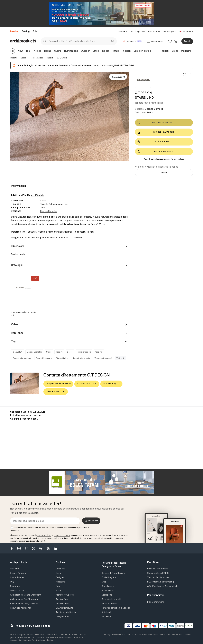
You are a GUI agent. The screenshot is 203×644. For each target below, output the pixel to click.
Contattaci (15, 586)
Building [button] (26, 31)
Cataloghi (17, 265)
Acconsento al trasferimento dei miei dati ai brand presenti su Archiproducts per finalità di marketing (50, 529)
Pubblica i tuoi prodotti (158, 569)
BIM (35, 31)
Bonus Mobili (108, 590)
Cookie (130, 634)
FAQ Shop (106, 617)
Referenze (17, 333)
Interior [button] (14, 31)
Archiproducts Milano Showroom (26, 595)
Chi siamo (15, 569)
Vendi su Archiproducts (158, 577)
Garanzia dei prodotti (111, 599)
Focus (59, 590)
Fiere (58, 586)
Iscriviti (91, 521)
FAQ (12, 582)
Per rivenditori (154, 31)
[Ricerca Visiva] (113, 41)
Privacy (107, 634)
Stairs (150, 113)
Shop (104, 582)
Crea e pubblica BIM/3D (158, 573)
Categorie (61, 569)
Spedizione (107, 595)
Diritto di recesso (109, 604)
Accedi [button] (187, 41)
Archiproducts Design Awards (24, 604)
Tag (13, 341)
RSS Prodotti (177, 634)
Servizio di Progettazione (113, 573)
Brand (59, 573)
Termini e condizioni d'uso (146, 634)
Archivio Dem (62, 599)
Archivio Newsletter (65, 595)
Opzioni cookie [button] (119, 634)
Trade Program (169, 31)
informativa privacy (62, 535)
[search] (45, 41)
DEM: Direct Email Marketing (160, 582)
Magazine (61, 582)
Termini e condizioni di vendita (116, 608)
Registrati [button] (32, 65)
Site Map (188, 634)
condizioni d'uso (44, 535)
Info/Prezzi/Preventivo (157, 122)
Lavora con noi (17, 590)
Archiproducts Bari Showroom (24, 599)
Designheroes (62, 617)
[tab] (127, 31)
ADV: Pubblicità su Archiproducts (163, 586)
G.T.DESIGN (143, 93)
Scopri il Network (18, 573)
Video (15, 324)
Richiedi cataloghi (156, 132)
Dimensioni (18, 246)
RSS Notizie (165, 634)
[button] (123, 31)
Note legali (107, 612)
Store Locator (108, 586)
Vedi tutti (120, 358)
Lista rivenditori (155, 151)
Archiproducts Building (66, 612)
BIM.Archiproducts (64, 608)
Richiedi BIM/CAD (155, 142)
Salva (164, 173)
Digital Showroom (156, 602)
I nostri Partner (17, 577)
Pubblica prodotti (138, 31)
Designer (60, 577)
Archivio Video (63, 604)
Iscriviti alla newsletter (21, 608)
